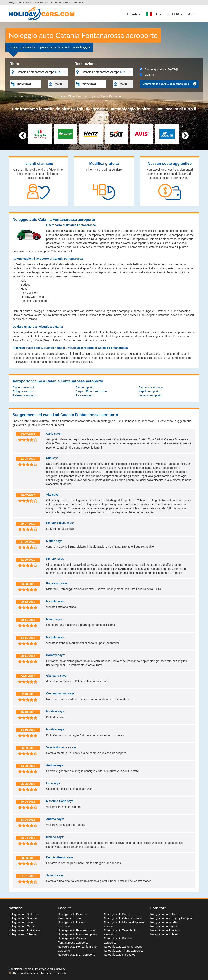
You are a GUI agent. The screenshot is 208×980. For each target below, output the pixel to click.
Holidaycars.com (29, 973)
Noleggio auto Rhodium (165, 930)
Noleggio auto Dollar (163, 914)
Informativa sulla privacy (50, 969)
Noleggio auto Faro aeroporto (76, 930)
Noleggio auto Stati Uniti (24, 914)
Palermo (81, 96)
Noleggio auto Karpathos (120, 955)
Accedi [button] (133, 14)
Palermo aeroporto (24, 395)
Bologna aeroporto (24, 391)
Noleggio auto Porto (117, 914)
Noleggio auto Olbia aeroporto (123, 918)
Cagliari (93, 96)
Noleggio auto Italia (21, 922)
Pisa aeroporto (85, 395)
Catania (39, 3)
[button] (154, 14)
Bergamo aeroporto (151, 387)
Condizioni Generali (21, 969)
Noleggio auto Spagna (23, 918)
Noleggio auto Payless (164, 926)
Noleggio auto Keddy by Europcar (172, 918)
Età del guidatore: (159, 69)
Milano (51, 96)
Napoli (104, 96)
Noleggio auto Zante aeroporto (123, 947)
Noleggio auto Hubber (164, 934)
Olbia (71, 96)
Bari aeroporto (85, 387)
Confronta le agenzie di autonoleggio (170, 84)
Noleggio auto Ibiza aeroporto (77, 955)
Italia (28, 3)
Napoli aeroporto (149, 391)
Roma (41, 96)
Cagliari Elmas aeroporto (91, 391)
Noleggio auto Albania (22, 934)
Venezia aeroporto (150, 395)
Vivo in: (147, 75)
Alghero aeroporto (24, 387)
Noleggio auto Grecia (22, 926)
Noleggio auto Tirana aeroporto (124, 951)
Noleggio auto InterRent (165, 922)
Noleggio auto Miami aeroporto (77, 934)
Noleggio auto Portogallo (24, 930)
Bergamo (115, 96)
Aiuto (192, 14)
